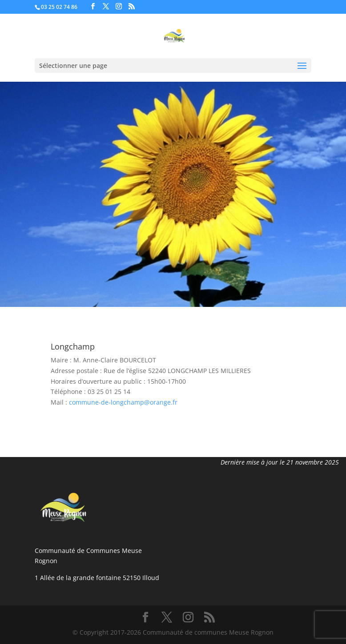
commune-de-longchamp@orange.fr (123, 402)
